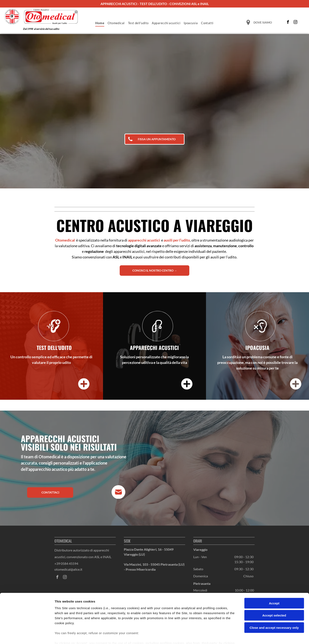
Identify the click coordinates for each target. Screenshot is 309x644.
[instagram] (296, 23)
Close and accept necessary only (274, 604)
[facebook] (288, 23)
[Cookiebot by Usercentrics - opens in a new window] (27, 636)
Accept (274, 580)
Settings (212, 636)
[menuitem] (100, 23)
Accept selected (274, 592)
